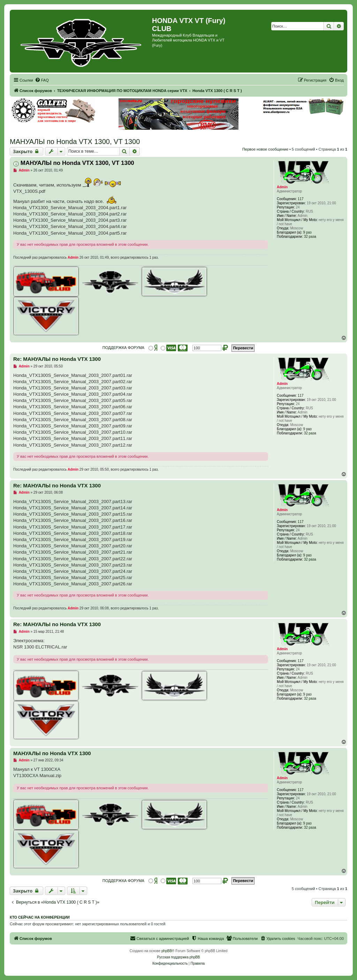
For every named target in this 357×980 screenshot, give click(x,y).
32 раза (310, 237)
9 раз (307, 232)
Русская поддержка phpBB (178, 957)
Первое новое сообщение (265, 149)
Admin (282, 187)
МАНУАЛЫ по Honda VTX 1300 (52, 753)
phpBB (167, 951)
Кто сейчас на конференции (40, 917)
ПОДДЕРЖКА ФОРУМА (123, 348)
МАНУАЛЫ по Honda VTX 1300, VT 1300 (75, 142)
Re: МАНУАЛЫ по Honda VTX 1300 (57, 359)
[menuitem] (42, 80)
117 (301, 199)
